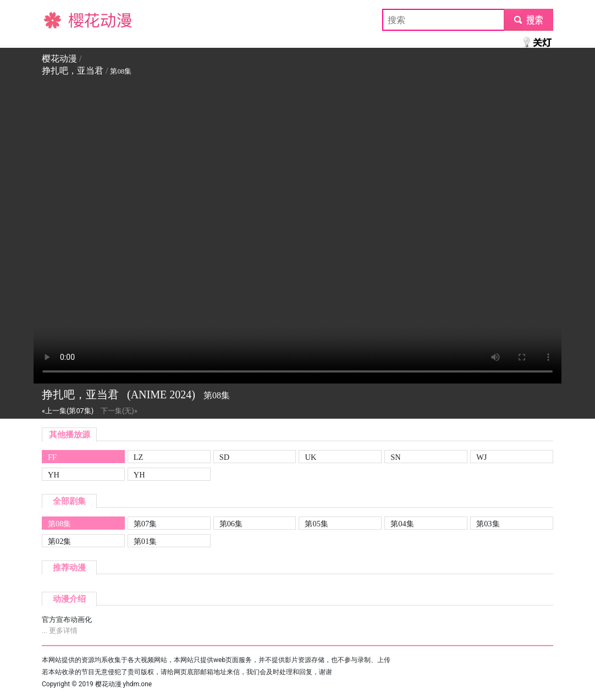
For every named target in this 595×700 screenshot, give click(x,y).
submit (528, 20)
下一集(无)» (119, 411)
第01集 (145, 541)
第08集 (59, 524)
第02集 (59, 541)
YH (54, 475)
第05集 (316, 524)
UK (310, 457)
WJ (481, 457)
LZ (139, 457)
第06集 (231, 524)
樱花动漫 (59, 20)
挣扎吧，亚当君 (73, 71)
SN (395, 457)
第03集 (488, 524)
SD (224, 457)
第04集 (402, 524)
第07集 (145, 524)
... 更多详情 (60, 630)
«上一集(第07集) (68, 411)
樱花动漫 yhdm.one (124, 684)
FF (52, 457)
